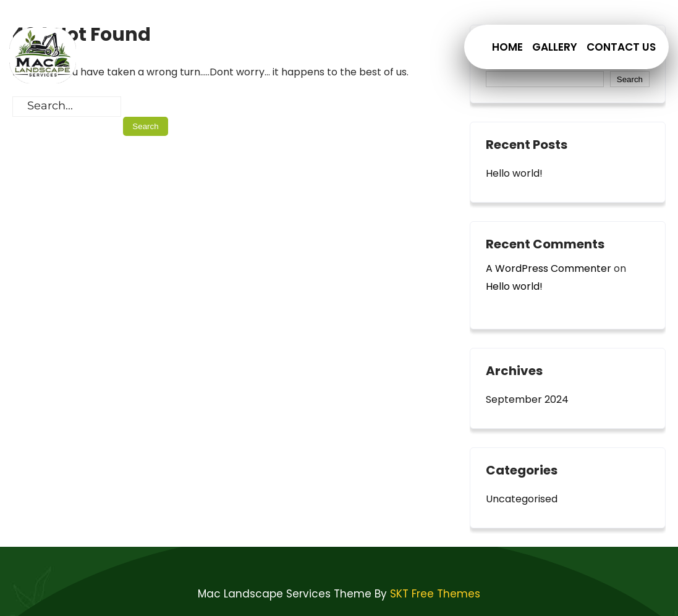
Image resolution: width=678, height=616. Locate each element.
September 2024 (527, 399)
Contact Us (621, 47)
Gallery (555, 47)
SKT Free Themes (435, 594)
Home (507, 47)
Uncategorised (522, 499)
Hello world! (514, 173)
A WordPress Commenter (549, 268)
